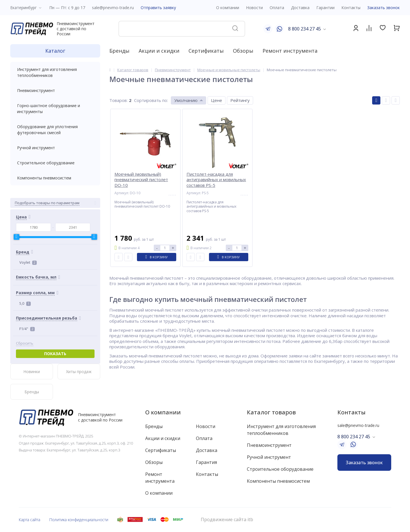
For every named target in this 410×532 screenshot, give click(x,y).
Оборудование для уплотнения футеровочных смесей (55, 130)
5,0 (25, 303)
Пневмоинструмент (55, 90)
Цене (217, 100)
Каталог (55, 51)
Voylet (28, 262)
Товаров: (118, 100)
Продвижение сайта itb (227, 520)
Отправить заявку (158, 8)
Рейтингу (240, 100)
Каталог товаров (271, 412)
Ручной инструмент (55, 148)
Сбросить (25, 343)
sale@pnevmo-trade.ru (113, 8)
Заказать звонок (384, 8)
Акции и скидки (159, 51)
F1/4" (27, 329)
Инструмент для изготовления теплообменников (55, 72)
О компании (163, 412)
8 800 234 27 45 (305, 29)
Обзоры (243, 51)
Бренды (119, 51)
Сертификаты (206, 51)
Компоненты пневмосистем (55, 178)
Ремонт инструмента (290, 51)
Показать (55, 354)
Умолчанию (186, 100)
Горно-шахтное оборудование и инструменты (55, 109)
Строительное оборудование (55, 163)
